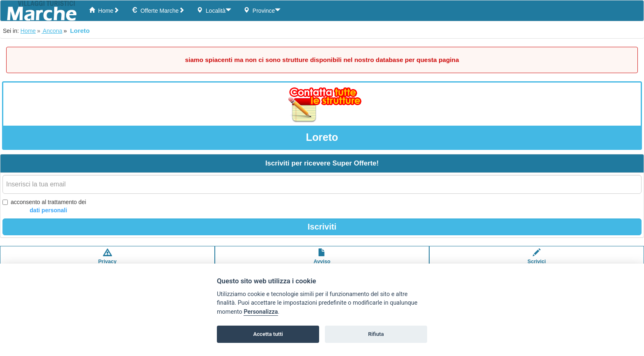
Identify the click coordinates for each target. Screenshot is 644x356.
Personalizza (261, 312)
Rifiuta (376, 334)
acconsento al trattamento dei (44, 207)
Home (104, 10)
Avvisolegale (322, 260)
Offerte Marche (158, 10)
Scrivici (537, 260)
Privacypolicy (107, 260)
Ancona (52, 31)
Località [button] (214, 10)
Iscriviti (322, 227)
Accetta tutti (268, 334)
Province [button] (262, 10)
